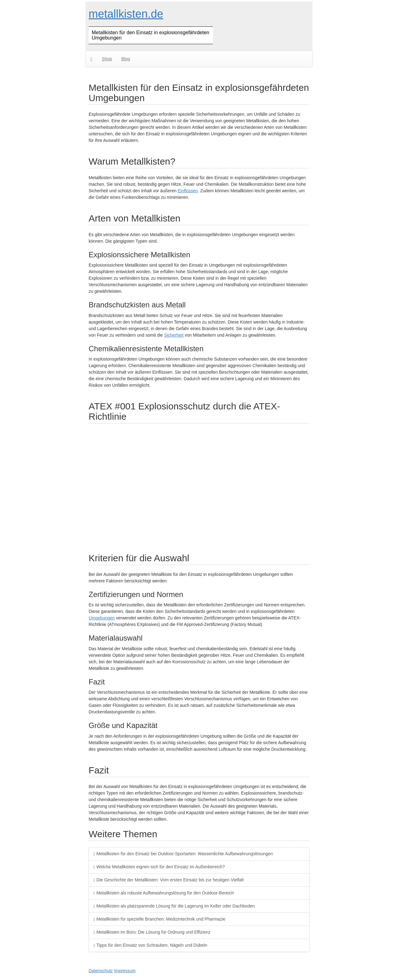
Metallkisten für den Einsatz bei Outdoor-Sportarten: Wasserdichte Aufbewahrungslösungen (183, 854)
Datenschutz (101, 971)
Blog (126, 59)
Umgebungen (102, 618)
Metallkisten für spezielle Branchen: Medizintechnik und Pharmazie (160, 919)
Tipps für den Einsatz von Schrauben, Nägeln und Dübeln (150, 945)
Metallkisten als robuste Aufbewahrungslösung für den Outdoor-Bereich (164, 893)
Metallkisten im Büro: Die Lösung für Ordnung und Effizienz (152, 932)
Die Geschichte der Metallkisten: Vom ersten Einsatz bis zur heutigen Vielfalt (169, 880)
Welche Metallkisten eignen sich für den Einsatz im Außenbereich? (159, 867)
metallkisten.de (126, 14)
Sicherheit (174, 335)
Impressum (125, 971)
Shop (107, 59)
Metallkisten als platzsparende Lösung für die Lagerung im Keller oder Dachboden (174, 906)
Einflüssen (188, 191)
